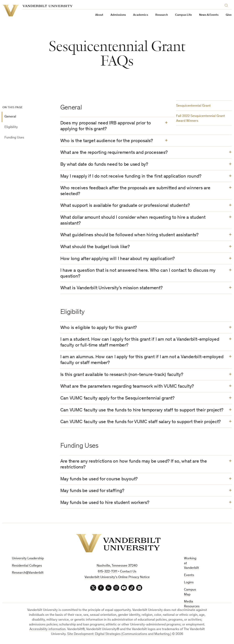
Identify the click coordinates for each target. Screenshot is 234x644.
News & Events (209, 15)
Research (162, 15)
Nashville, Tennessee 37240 (117, 566)
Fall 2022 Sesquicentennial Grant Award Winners (201, 119)
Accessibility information (48, 629)
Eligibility (11, 127)
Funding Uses (14, 138)
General (10, 117)
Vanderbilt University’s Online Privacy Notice (117, 577)
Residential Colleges (27, 566)
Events (189, 575)
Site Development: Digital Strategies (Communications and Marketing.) (119, 634)
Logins (189, 583)
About (99, 15)
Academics (141, 15)
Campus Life (183, 15)
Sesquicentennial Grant (193, 106)
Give (229, 15)
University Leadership (28, 559)
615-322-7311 (108, 572)
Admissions (118, 15)
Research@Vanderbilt (28, 573)
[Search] (227, 5)
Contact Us (128, 572)
